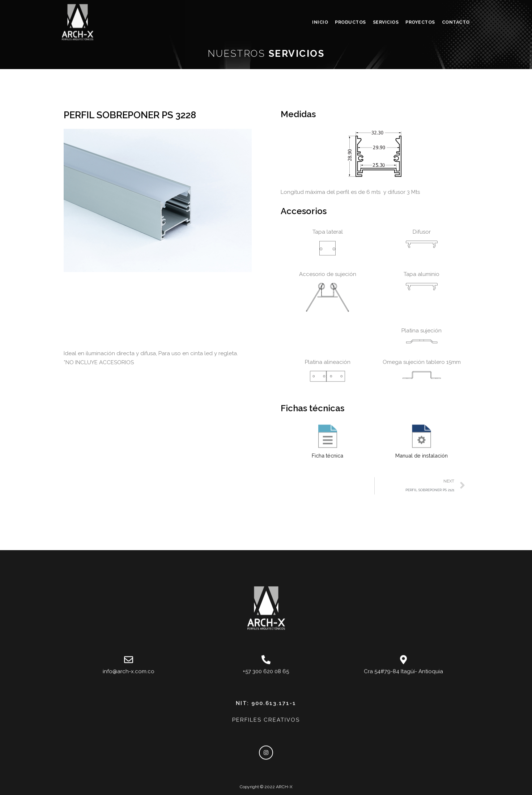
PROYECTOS (420, 9)
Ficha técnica (327, 565)
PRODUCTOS (350, 9)
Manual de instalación (422, 565)
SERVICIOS (386, 9)
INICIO (320, 9)
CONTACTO (456, 9)
